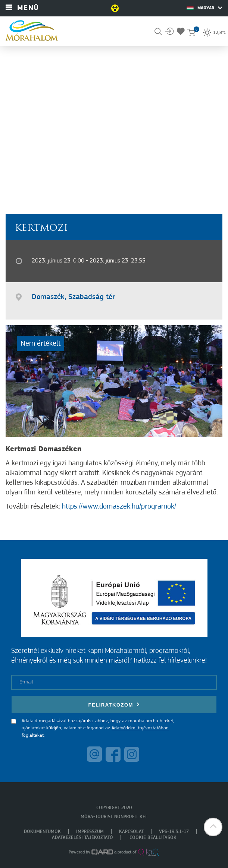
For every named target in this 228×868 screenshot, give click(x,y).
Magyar (204, 8)
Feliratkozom (114, 705)
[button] (213, 827)
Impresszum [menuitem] (90, 832)
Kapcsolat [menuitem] (131, 832)
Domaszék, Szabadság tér (73, 297)
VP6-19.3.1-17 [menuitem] (174, 832)
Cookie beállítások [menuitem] (153, 838)
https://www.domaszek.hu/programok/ (119, 507)
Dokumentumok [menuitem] (42, 832)
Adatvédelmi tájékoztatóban (140, 728)
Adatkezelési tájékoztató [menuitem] (82, 838)
